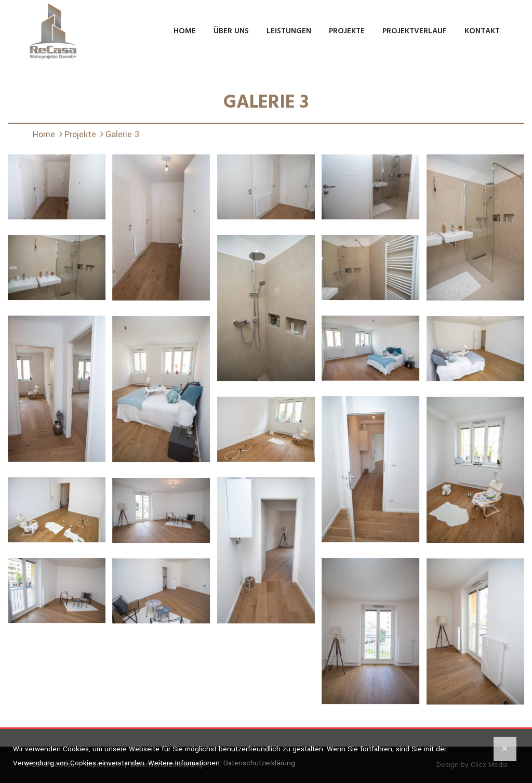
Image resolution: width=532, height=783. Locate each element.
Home (185, 31)
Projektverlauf (415, 31)
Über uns (231, 31)
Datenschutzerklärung (259, 763)
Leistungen (289, 31)
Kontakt (482, 31)
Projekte (347, 31)
